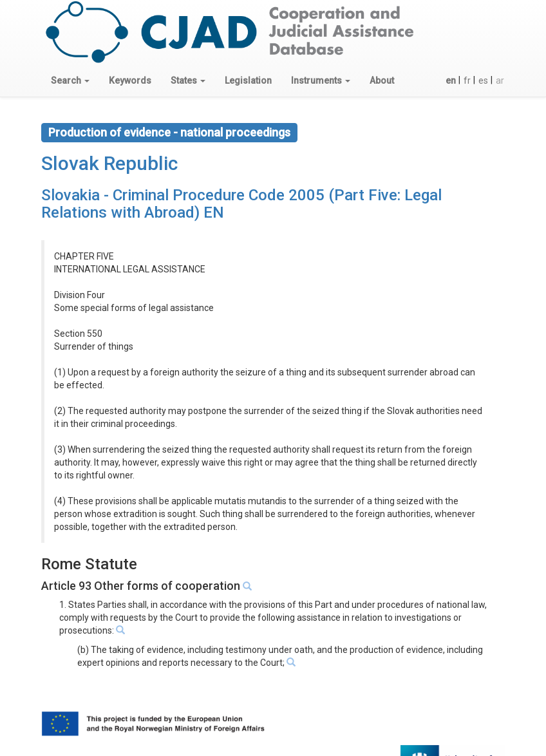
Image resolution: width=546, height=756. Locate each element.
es (483, 80)
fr (467, 80)
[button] (70, 80)
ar (500, 80)
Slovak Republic (109, 163)
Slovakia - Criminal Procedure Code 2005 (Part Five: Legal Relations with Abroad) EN (241, 203)
